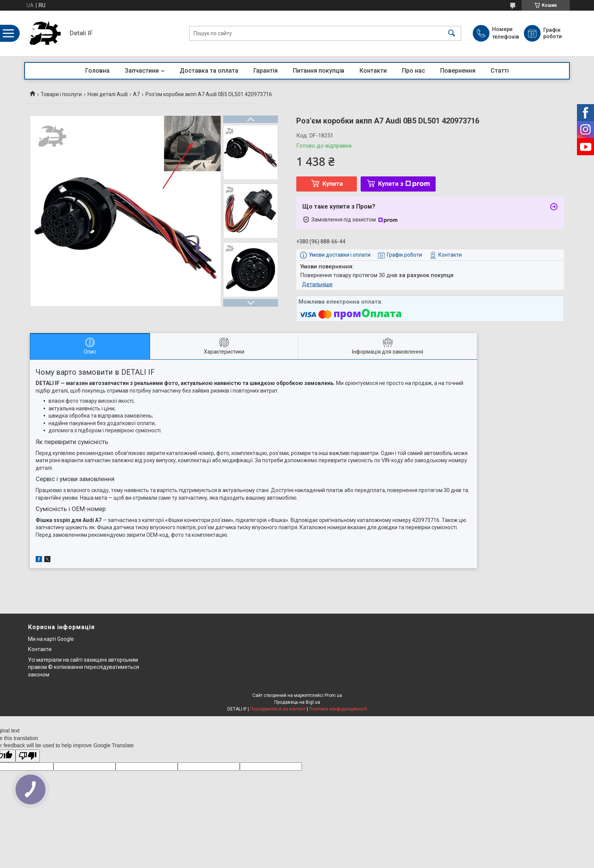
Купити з (404, 184)
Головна (97, 71)
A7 (136, 94)
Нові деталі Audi (108, 94)
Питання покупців (319, 71)
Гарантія (266, 71)
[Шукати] (452, 34)
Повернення (458, 71)
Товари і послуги (61, 94)
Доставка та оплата (209, 71)
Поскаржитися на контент (278, 709)
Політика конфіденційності (338, 709)
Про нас (413, 71)
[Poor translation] (28, 756)
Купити (333, 184)
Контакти (373, 71)
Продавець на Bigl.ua (297, 702)
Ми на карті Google (51, 639)
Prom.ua (333, 695)
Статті (500, 71)
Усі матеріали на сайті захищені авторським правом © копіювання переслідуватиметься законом (84, 667)
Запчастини (142, 71)
